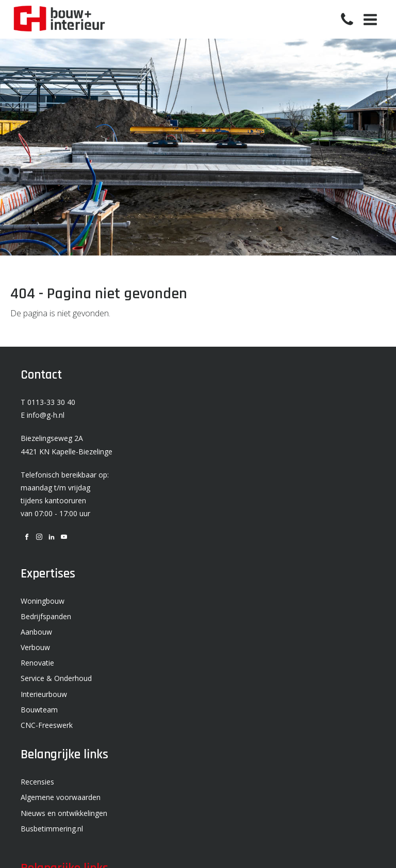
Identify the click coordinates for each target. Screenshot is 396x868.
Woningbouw (43, 601)
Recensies (37, 782)
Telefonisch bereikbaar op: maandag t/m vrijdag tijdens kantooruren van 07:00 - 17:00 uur (65, 494)
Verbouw (35, 647)
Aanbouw (36, 632)
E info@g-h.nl (43, 415)
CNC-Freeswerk (47, 725)
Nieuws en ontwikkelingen (64, 813)
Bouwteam (39, 710)
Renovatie (37, 663)
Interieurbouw (44, 694)
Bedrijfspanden (46, 616)
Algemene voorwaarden (61, 797)
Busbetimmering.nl (52, 829)
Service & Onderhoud (56, 678)
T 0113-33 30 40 (48, 402)
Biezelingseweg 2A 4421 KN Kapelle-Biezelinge (67, 445)
